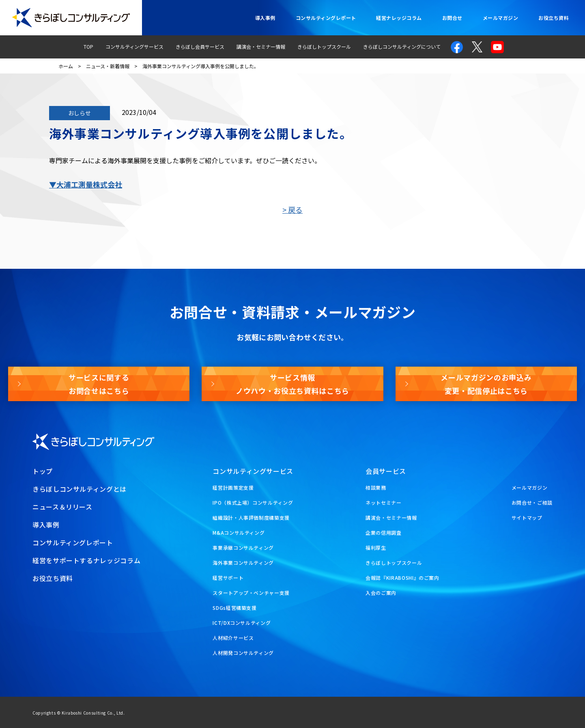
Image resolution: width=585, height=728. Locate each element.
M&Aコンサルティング (239, 532)
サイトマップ (527, 517)
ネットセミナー (383, 502)
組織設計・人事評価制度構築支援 (251, 517)
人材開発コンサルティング (243, 653)
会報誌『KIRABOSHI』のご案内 (402, 578)
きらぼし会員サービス (200, 46)
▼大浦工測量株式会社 (86, 184)
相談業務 (376, 487)
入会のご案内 (381, 593)
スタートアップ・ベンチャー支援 (251, 593)
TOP (88, 46)
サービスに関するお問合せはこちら (99, 384)
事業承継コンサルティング (243, 548)
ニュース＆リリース (62, 507)
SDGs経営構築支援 (234, 608)
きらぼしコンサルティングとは (80, 489)
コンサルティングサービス (134, 46)
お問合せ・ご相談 (532, 502)
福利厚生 (376, 548)
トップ (43, 471)
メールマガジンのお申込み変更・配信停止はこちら (486, 384)
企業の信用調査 (383, 532)
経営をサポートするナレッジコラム (86, 560)
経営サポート (228, 578)
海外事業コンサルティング (243, 563)
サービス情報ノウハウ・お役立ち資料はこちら (292, 384)
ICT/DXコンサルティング (242, 623)
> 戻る (292, 210)
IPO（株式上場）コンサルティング (253, 502)
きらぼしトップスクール (324, 46)
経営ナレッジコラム (399, 18)
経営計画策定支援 (233, 487)
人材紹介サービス (233, 638)
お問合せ (452, 18)
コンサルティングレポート (326, 18)
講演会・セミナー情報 (261, 46)
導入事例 (265, 18)
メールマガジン (500, 18)
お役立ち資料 (554, 18)
